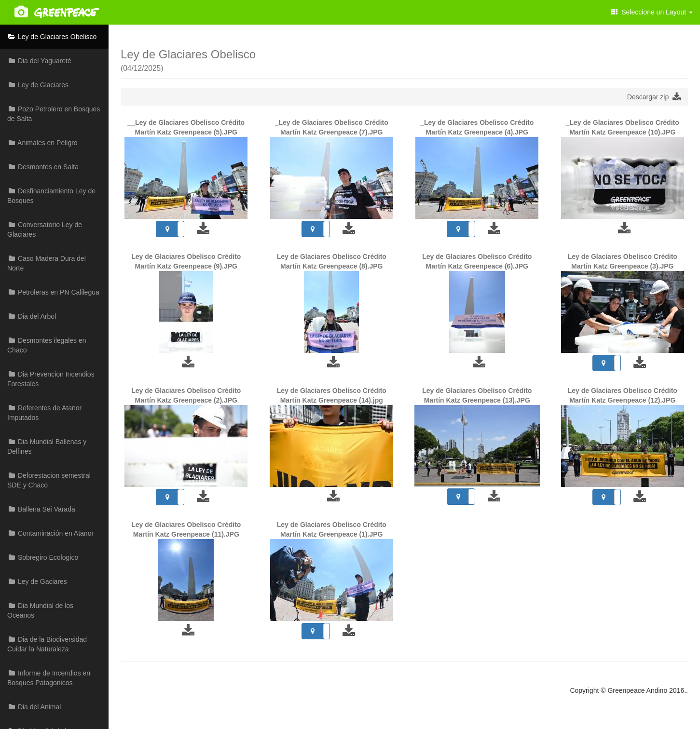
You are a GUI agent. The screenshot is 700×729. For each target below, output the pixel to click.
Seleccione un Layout (652, 12)
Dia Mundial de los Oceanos (40, 610)
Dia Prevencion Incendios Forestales (51, 379)
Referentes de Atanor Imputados (44, 413)
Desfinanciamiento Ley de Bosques (51, 196)
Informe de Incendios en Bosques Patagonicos (49, 678)
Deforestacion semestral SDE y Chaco (49, 480)
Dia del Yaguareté (39, 61)
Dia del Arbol (32, 316)
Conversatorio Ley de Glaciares (45, 229)
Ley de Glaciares (38, 85)
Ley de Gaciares (37, 581)
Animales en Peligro (42, 143)
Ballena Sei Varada (41, 509)
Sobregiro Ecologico (43, 557)
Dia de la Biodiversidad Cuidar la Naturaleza (47, 644)
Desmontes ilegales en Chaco (47, 345)
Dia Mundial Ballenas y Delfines (47, 446)
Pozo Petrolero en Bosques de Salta (54, 114)
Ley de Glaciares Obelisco (52, 37)
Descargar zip (654, 97)
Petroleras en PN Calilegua (53, 292)
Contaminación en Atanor (50, 533)
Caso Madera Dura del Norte (47, 263)
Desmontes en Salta (43, 167)
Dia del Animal (34, 707)
